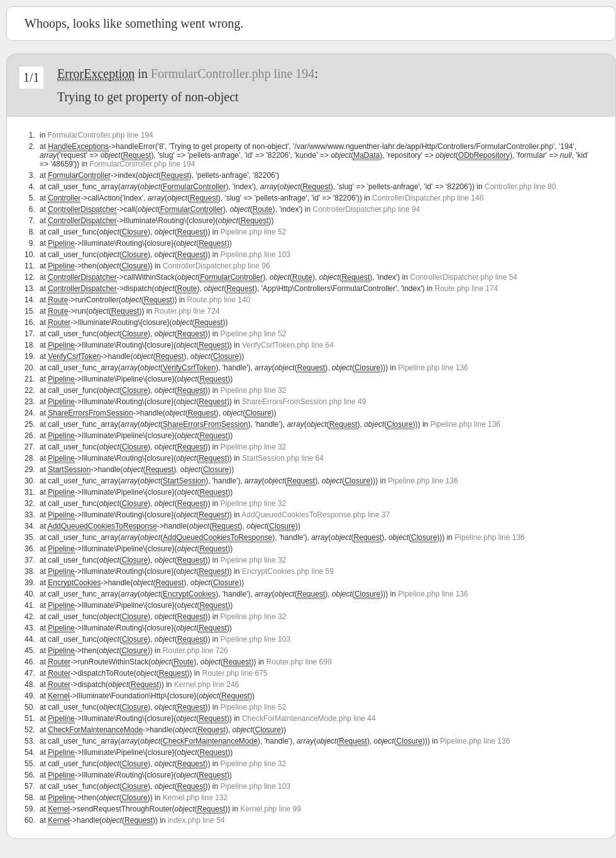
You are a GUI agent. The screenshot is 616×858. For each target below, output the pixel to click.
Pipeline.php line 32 (254, 390)
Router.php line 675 (235, 673)
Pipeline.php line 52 (254, 232)
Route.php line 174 (467, 289)
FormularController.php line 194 (233, 74)
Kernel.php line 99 (271, 809)
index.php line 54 (196, 820)
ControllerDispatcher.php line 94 (366, 209)
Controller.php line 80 (520, 187)
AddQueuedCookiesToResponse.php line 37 (316, 515)
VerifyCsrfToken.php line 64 (288, 345)
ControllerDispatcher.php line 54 (464, 277)
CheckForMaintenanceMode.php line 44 (309, 718)
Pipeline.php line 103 (256, 255)
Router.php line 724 (187, 311)
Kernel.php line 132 (195, 798)
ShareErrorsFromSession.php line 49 (304, 402)
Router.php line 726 (195, 651)
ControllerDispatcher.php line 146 (428, 198)
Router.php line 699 (299, 662)
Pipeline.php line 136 (433, 368)
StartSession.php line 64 (283, 458)
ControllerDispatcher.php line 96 (217, 266)
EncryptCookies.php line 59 (288, 571)
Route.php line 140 (218, 300)
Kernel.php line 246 (206, 685)
